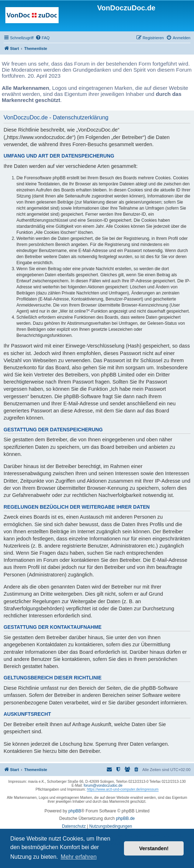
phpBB (75, 811)
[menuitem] (43, 38)
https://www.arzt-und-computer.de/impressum (123, 789)
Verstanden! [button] (154, 848)
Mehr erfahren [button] (79, 857)
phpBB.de (126, 818)
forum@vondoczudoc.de (103, 785)
